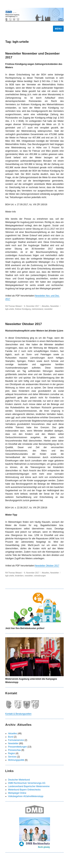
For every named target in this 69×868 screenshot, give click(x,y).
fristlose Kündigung (23, 309)
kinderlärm (19, 576)
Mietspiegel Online (17, 793)
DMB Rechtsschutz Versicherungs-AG (27, 783)
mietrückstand (37, 309)
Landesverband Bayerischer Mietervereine (29, 786)
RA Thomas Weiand (14, 306)
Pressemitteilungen (17, 747)
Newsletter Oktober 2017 (24, 324)
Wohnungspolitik (16, 760)
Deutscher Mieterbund (19, 780)
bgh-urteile (10, 309)
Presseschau (14, 750)
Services (12, 757)
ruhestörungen (40, 576)
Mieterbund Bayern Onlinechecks (24, 790)
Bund (11, 737)
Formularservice (16, 740)
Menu (58, 29)
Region (12, 753)
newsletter (48, 309)
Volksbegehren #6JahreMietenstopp (26, 796)
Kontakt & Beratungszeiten (18, 714)
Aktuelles (46, 306)
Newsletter (55, 306)
